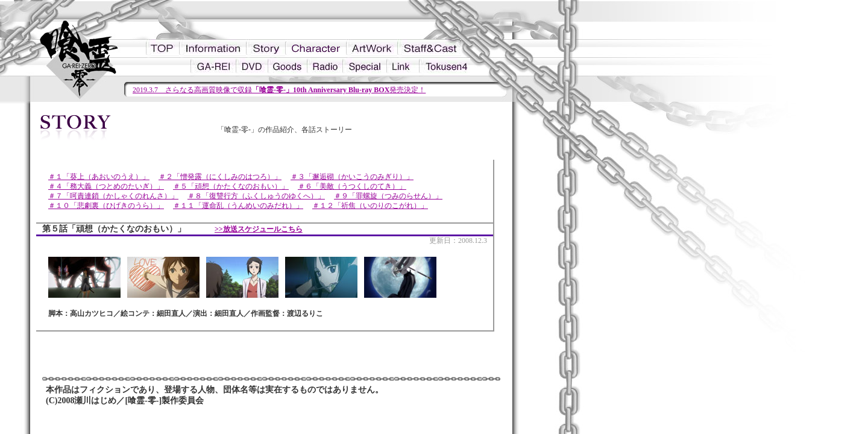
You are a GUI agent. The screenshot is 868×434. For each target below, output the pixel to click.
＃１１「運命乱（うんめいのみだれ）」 (238, 206)
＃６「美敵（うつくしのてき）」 (352, 186)
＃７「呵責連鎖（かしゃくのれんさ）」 (113, 196)
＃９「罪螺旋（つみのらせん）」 (388, 196)
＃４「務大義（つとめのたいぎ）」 (106, 186)
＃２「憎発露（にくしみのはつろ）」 (220, 177)
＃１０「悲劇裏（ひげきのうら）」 (106, 206)
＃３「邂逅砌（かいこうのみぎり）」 (352, 177)
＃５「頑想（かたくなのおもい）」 (231, 186)
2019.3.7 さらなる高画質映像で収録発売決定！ (279, 90)
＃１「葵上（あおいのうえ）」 (99, 177)
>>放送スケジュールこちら (259, 229)
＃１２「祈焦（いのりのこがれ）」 (370, 206)
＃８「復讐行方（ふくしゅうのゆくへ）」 (256, 196)
